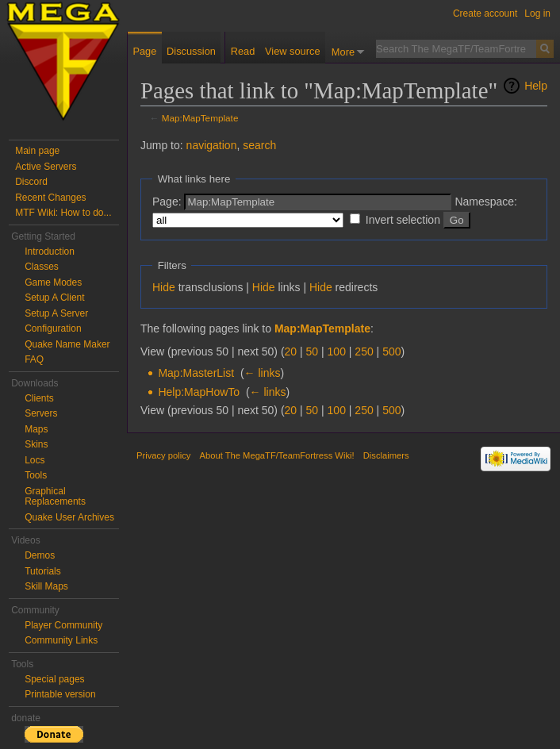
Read (243, 51)
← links (263, 373)
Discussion (191, 51)
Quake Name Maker (67, 344)
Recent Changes (50, 198)
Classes (42, 267)
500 (391, 351)
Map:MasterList (196, 373)
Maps (36, 429)
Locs (35, 460)
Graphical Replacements (55, 497)
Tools (36, 475)
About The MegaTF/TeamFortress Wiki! (277, 455)
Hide (164, 287)
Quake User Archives (69, 517)
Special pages (54, 679)
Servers (41, 413)
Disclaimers (386, 455)
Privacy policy (163, 455)
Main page (37, 151)
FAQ (34, 359)
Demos (40, 555)
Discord (31, 182)
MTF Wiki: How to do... (63, 213)
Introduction (50, 252)
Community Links (61, 640)
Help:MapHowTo (199, 392)
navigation (212, 145)
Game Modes (53, 282)
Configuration (53, 328)
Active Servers (46, 167)
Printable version (60, 694)
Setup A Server (56, 313)
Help (536, 86)
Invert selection (403, 220)
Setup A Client (54, 298)
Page (144, 51)
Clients (39, 398)
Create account (485, 13)
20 (291, 351)
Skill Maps (46, 586)
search (259, 145)
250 (364, 351)
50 (313, 351)
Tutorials (43, 571)
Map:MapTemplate (200, 118)
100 (337, 351)
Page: (167, 202)
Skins (36, 444)
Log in (537, 13)
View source (292, 51)
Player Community (63, 625)
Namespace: (486, 202)
